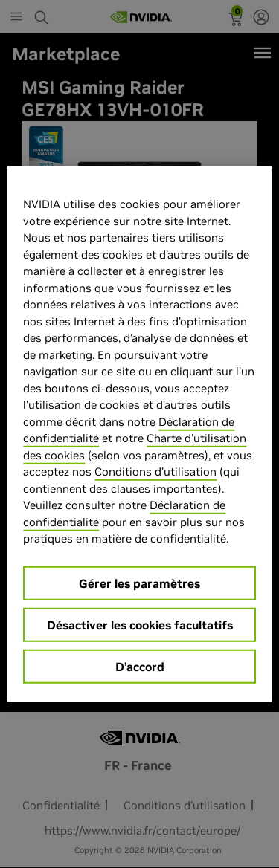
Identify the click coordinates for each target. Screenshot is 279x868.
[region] (139, 434)
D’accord (140, 666)
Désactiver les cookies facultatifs (140, 624)
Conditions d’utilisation (155, 472)
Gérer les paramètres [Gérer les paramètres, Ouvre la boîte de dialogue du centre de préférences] (139, 583)
